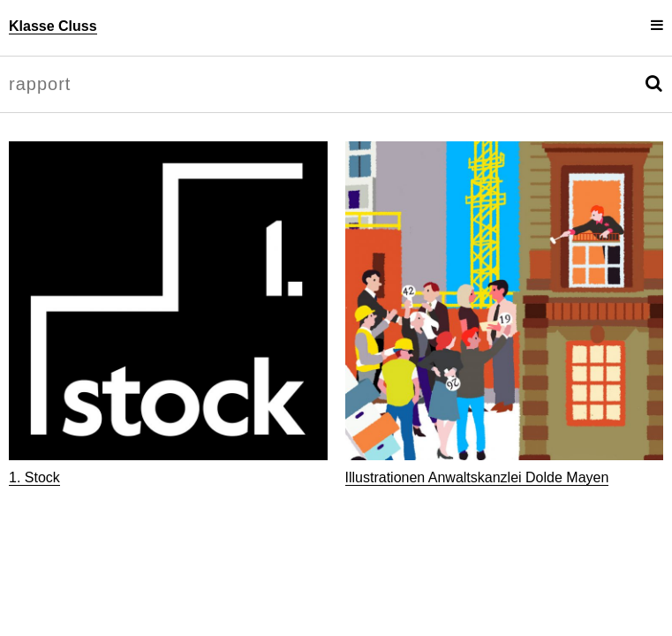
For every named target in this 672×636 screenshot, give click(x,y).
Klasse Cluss (53, 26)
